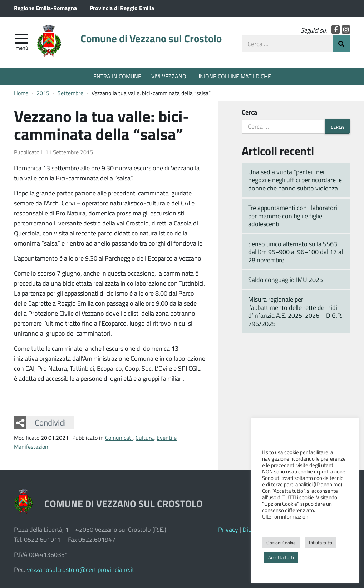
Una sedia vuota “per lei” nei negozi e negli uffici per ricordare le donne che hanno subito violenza (295, 180)
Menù (22, 48)
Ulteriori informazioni (286, 516)
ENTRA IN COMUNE (117, 76)
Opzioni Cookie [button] (281, 543)
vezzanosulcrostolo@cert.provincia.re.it (80, 569)
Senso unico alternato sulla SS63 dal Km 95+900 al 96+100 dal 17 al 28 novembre (296, 252)
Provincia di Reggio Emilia (122, 8)
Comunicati (119, 438)
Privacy (228, 529)
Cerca (249, 112)
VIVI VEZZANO (169, 76)
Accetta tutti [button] (281, 557)
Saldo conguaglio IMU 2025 (286, 280)
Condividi (50, 422)
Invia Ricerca (341, 44)
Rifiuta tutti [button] (321, 543)
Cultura (145, 438)
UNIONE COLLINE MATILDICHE (234, 76)
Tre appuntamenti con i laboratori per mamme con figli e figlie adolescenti (293, 216)
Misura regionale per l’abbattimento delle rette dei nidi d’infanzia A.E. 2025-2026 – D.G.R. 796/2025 (295, 311)
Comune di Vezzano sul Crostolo (151, 38)
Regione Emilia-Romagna (45, 8)
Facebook (336, 30)
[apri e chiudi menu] (22, 38)
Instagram (346, 30)
